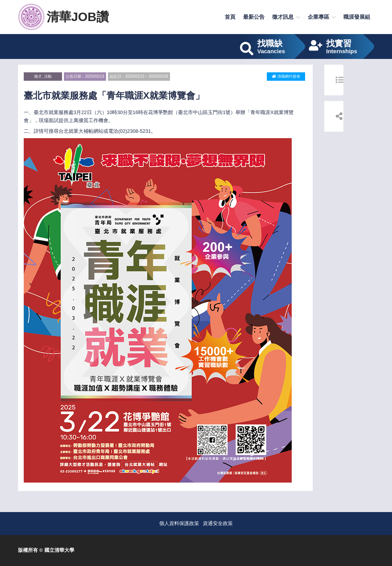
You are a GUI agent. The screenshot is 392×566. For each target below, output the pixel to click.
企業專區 (318, 17)
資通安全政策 (218, 523)
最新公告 (254, 17)
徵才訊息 (283, 17)
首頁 (230, 17)
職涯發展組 (357, 17)
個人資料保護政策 (179, 523)
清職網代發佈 (286, 76)
